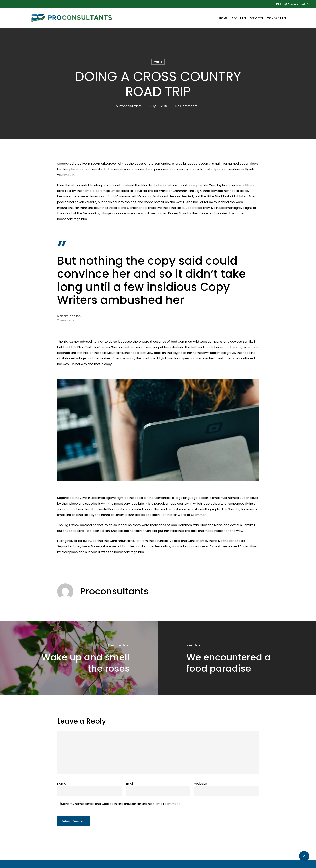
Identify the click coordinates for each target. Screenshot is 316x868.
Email (131, 783)
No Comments (186, 106)
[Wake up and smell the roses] (79, 658)
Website (201, 783)
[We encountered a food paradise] (237, 658)
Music (158, 62)
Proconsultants (130, 106)
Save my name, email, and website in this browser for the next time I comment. (121, 804)
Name (63, 783)
